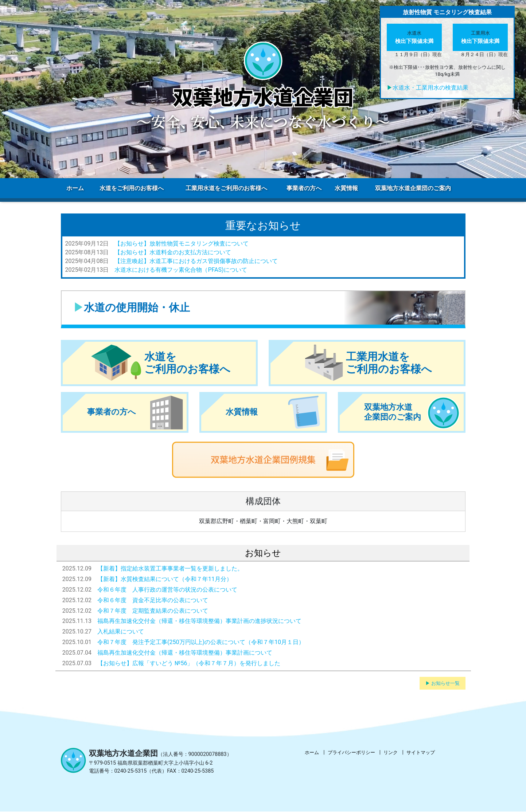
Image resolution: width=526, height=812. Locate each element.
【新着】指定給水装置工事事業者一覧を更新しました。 (170, 568)
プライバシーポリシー (351, 752)
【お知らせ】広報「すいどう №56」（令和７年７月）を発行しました (189, 663)
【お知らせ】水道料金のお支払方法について (173, 252)
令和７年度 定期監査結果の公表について (153, 611)
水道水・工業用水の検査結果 (430, 88)
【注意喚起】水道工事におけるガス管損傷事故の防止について (196, 261)
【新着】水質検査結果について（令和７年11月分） (165, 579)
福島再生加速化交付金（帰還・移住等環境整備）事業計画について (185, 653)
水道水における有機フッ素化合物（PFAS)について (181, 270)
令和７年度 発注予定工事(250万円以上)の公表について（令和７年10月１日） (201, 642)
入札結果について (121, 631)
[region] (263, 89)
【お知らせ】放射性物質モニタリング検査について (182, 244)
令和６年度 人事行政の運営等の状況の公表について (167, 590)
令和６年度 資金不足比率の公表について (153, 600)
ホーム (312, 752)
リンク (391, 752)
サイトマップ (421, 752)
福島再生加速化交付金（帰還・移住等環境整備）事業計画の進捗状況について (199, 621)
